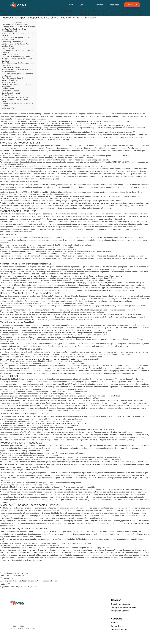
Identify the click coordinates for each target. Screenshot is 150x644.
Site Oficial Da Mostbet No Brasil (15, 25)
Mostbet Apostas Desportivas (14, 29)
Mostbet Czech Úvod (10, 80)
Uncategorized (19, 575)
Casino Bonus (7, 95)
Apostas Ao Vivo (9, 82)
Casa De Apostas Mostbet (12, 42)
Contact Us (132, 5)
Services (85, 5)
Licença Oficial (8, 48)
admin (27, 573)
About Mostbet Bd (9, 31)
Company (100, 5)
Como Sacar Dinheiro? (11, 93)
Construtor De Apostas (11, 91)
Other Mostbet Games (11, 67)
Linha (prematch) (9, 108)
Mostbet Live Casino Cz (12, 55)
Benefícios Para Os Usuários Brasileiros (18, 69)
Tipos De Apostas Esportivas (14, 78)
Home (72, 5)
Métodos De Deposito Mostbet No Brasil (18, 27)
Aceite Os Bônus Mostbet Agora (15, 97)
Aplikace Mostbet (9, 72)
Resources (114, 5)
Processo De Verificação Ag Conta (16, 57)
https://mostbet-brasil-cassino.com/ (15, 153)
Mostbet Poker (8, 89)
